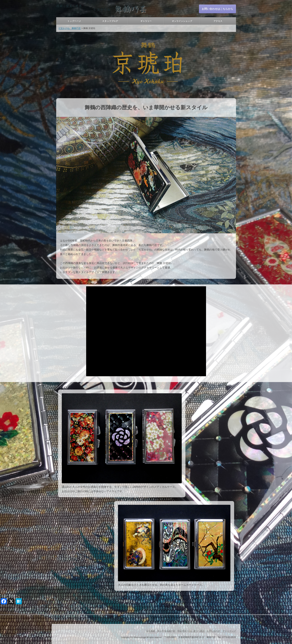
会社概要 (151, 631)
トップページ (74, 21)
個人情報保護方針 (166, 631)
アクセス (218, 21)
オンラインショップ (182, 21)
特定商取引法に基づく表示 (191, 631)
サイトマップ (229, 631)
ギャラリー (146, 21)
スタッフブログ (110, 21)
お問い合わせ (214, 631)
